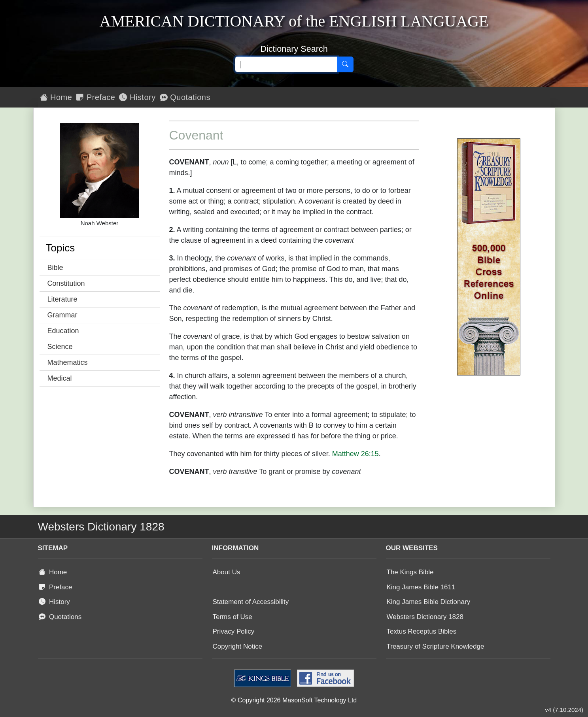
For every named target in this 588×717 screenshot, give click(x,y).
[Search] (345, 64)
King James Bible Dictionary (429, 602)
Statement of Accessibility (251, 602)
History (137, 97)
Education (63, 331)
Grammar (62, 315)
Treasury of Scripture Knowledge (436, 646)
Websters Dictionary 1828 (425, 617)
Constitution (66, 283)
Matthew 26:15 (355, 454)
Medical (60, 378)
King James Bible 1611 (421, 587)
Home (56, 97)
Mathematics (68, 362)
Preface (95, 97)
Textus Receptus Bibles (422, 631)
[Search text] (286, 64)
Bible (55, 268)
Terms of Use (233, 617)
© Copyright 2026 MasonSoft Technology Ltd (294, 700)
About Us (227, 572)
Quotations (185, 97)
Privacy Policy (234, 631)
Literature (62, 299)
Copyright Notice (238, 646)
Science (60, 347)
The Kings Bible (410, 572)
